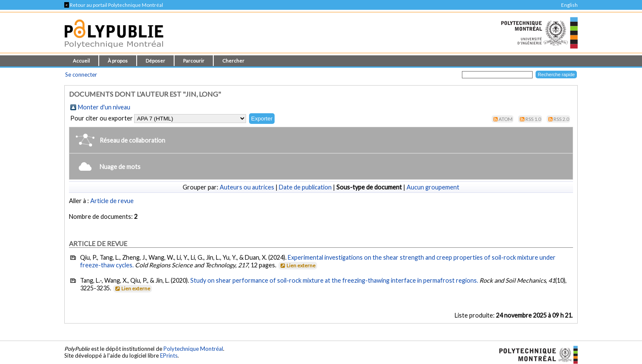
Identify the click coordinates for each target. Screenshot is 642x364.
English (569, 5)
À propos (118, 61)
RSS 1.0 (533, 119)
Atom (506, 119)
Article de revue (112, 201)
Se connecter (81, 75)
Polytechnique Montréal (193, 349)
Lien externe (297, 265)
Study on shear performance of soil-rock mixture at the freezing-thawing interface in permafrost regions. (334, 280)
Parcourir (194, 61)
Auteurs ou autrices (247, 187)
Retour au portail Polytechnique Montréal (114, 5)
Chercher (233, 61)
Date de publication (305, 187)
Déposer (155, 61)
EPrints (169, 355)
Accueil (81, 61)
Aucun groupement (433, 187)
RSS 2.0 (561, 119)
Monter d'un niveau (104, 107)
